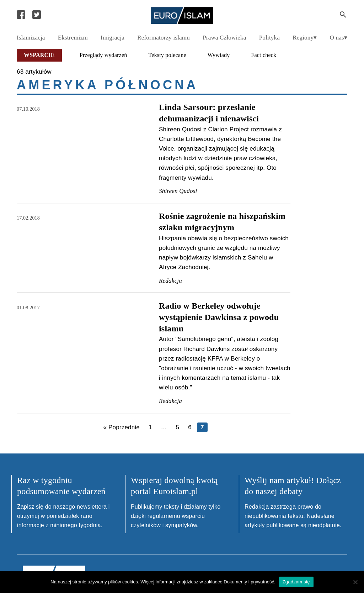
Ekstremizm (73, 38)
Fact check (264, 55)
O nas (337, 38)
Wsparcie (39, 55)
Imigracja (113, 38)
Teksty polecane (167, 55)
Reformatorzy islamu (164, 38)
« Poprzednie (121, 427)
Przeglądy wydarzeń (103, 55)
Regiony (303, 38)
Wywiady (219, 55)
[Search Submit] (343, 15)
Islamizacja (31, 38)
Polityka (269, 38)
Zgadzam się (296, 582)
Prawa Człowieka (224, 38)
